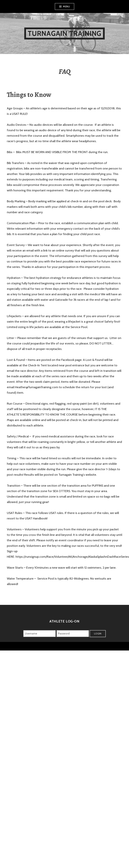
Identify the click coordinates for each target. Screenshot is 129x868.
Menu (66, 6)
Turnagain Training (65, 33)
